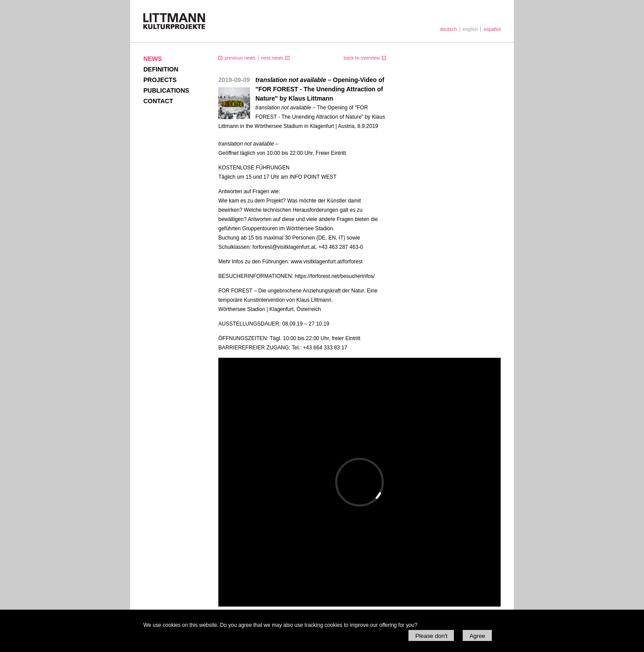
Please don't (431, 636)
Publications (166, 90)
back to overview (362, 58)
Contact (158, 101)
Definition (161, 69)
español (492, 29)
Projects (160, 80)
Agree (477, 636)
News (153, 59)
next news (272, 58)
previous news (240, 58)
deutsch (448, 29)
